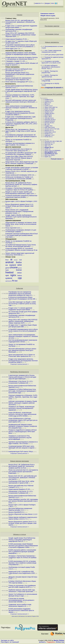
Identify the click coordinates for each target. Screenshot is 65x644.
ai (11, 259)
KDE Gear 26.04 (50, 127)
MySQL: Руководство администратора (50, 76)
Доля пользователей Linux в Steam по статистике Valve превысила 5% (19, 150)
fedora (20, 276)
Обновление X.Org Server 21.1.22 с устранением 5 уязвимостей (21, 382)
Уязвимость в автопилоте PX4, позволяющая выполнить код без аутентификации (20, 438)
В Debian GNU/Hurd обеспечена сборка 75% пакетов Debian (22, 582)
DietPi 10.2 (48, 157)
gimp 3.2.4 (48, 103)
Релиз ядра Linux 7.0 (13, 49)
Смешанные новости (47, 14)
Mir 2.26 (47, 124)
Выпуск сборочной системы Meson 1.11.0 (23, 514)
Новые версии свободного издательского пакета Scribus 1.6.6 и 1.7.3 (23, 518)
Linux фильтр (28, 616)
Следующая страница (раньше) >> (20, 364)
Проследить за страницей (10, 642)
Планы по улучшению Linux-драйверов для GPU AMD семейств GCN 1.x (22, 586)
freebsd (9, 272)
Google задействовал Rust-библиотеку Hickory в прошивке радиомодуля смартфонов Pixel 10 (22, 91)
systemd (9, 278)
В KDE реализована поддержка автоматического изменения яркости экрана (21, 610)
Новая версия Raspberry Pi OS (16, 39)
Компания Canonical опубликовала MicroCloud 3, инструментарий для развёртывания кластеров (21, 235)
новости (38, 3)
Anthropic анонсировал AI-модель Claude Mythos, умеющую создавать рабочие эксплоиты (23, 403)
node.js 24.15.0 (49, 110)
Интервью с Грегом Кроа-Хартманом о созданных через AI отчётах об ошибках (19, 189)
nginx (13, 275)
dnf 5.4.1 (47, 104)
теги (52, 3)
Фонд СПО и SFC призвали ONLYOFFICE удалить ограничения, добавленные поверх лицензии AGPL (21, 35)
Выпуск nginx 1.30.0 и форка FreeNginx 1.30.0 (21, 201)
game (7, 268)
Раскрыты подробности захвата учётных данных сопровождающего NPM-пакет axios (23, 432)
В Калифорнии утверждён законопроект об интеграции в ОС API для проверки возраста (21, 136)
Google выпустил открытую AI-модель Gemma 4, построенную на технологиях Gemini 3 (21, 58)
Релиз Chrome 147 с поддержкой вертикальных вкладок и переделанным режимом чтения (19, 211)
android (9, 262)
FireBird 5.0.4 (49, 100)
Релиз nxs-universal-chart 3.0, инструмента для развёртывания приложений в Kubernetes (23, 472)
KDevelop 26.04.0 (50, 120)
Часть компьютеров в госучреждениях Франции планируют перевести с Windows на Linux (21, 108)
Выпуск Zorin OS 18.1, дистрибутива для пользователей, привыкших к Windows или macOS (20, 22)
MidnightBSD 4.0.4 (51, 152)
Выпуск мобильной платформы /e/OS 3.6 (20, 175)
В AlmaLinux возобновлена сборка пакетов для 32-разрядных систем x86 (22, 298)
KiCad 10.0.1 (49, 137)
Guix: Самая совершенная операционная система (51, 51)
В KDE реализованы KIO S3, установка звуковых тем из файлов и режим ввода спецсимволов (22, 563)
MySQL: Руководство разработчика (50, 72)
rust (20, 260)
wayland (13, 265)
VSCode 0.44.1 (49, 118)
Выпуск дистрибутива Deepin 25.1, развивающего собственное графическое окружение (20, 74)
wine (20, 265)
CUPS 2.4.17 (49, 106)
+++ (43, 3)
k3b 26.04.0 (48, 115)
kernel (16, 260)
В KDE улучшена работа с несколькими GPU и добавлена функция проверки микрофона (22, 552)
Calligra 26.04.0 (49, 113)
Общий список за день (48, 16)
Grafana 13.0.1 (49, 101)
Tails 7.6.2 (48, 146)
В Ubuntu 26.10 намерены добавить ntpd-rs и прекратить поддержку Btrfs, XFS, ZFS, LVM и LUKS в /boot (21, 124)
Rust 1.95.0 (48, 117)
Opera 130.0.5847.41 (51, 107)
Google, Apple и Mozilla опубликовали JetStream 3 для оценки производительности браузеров (21, 217)
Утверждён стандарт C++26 (15, 61)
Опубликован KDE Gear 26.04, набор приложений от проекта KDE (21, 482)
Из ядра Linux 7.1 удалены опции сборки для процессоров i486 (23, 326)
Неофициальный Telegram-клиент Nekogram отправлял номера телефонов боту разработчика (23, 426)
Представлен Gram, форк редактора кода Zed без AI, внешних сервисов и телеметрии (21, 163)
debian (19, 273)
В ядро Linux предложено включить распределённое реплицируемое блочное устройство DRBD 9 (20, 113)
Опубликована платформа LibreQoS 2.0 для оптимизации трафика (21, 231)
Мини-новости (15, 616)
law (16, 281)
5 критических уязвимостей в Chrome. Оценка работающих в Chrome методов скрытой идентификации (22, 377)
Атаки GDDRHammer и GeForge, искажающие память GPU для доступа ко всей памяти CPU (23, 420)
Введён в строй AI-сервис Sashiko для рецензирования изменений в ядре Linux (20, 193)
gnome (20, 268)
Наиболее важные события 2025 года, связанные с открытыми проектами (22, 591)
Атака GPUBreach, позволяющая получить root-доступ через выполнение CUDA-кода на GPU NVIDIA (22, 414)
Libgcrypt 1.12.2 (49, 135)
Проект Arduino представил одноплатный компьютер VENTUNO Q (20, 254)
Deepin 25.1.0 (49, 147)
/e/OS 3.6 (47, 149)
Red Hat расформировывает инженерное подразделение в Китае (23, 341)
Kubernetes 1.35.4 (50, 132)
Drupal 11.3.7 (49, 134)
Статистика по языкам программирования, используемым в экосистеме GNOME (21, 600)
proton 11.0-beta (50, 109)
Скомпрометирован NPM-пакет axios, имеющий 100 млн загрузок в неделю (21, 447)
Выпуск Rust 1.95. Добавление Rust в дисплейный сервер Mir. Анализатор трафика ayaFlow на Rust (21, 184)
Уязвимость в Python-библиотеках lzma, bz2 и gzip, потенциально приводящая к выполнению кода (22, 391)
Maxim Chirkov (59, 640)
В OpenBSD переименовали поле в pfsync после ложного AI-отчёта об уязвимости (20, 46)
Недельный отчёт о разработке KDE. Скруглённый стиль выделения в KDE (22, 572)
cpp (20, 278)
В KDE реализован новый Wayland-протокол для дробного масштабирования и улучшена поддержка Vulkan (23, 546)
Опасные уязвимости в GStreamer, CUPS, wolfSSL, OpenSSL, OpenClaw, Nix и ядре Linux (20, 97)
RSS (38, 616)
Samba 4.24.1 (49, 112)
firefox (19, 262)
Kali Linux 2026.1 (50, 155)
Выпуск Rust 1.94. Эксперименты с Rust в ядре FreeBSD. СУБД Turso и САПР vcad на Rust (21, 131)
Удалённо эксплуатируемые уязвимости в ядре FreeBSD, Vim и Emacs (20, 144)
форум (47, 3)
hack (7, 270)
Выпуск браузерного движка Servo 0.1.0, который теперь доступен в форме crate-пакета (20, 206)
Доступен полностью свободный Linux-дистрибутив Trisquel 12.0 (19, 70)
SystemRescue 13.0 (51, 154)
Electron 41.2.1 (49, 130)
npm (7, 275)
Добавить (42, 642)
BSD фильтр (22, 616)
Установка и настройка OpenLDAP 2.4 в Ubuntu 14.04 (51, 62)
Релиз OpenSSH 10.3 (13, 228)
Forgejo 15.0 (48, 126)
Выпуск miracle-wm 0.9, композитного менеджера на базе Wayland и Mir (18, 79)
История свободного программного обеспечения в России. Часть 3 (51, 67)
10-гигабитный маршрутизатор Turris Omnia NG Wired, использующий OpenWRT (21, 246)
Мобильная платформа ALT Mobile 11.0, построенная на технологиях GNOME (19, 178)
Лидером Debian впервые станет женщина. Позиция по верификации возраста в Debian (21, 54)
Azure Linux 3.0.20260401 (53, 151)
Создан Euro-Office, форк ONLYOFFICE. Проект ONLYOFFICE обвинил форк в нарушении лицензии (19, 158)
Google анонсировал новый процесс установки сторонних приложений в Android (22, 168)
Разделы (34, 616)
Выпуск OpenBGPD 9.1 (16, 512)
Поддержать (51, 642)
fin (13, 281)
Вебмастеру (60, 642)
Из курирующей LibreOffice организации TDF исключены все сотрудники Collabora (21, 154)
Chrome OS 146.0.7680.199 (53, 141)
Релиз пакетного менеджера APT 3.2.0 (19, 82)
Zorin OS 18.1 (49, 144)
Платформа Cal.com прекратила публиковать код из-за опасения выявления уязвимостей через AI (20, 294)
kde (7, 265)
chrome (14, 268)
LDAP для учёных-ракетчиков (54, 55)
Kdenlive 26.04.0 (50, 121)
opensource (9, 281)
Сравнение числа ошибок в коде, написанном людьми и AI (20, 605)
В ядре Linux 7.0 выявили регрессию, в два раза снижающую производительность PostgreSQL (20, 118)
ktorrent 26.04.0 (49, 123)
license (19, 270)
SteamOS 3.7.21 (50, 143)
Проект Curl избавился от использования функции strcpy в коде (23, 595)
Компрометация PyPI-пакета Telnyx (21, 452)
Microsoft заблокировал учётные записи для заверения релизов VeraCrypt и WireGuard (21, 101)
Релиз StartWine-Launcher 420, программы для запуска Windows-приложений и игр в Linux (23, 501)
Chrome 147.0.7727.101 (52, 129)
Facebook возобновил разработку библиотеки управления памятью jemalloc (21, 196)
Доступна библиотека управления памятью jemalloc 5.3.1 (20, 509)
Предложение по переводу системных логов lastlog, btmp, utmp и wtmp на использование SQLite (21, 224)
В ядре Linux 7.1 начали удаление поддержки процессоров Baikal (20, 309)
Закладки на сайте (7, 640)
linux (7, 260)
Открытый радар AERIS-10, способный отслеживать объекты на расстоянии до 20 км (21, 249)
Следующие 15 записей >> (54, 88)
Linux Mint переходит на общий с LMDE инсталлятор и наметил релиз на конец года (22, 304)
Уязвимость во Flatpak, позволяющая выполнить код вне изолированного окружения (21, 408)
